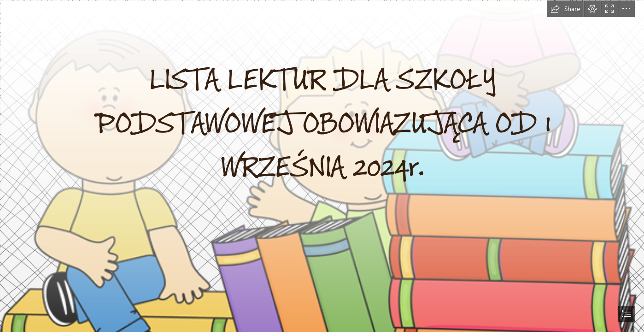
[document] (322, 166)
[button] (565, 9)
